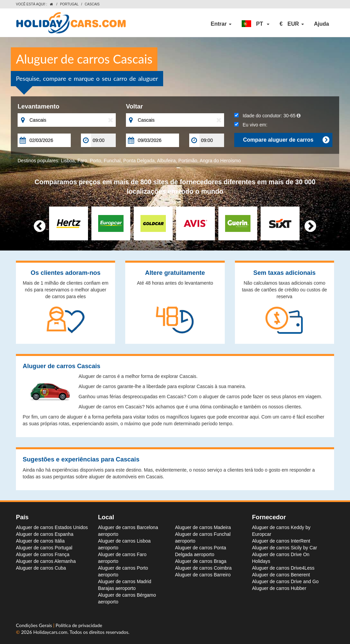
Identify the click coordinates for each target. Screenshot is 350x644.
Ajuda (322, 24)
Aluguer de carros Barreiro (203, 575)
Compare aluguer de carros (286, 140)
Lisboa (68, 161)
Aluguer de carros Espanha (45, 534)
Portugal (69, 4)
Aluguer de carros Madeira (203, 527)
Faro (82, 161)
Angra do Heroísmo (220, 161)
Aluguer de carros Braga (201, 561)
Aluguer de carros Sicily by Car (285, 548)
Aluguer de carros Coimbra (203, 568)
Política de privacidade (79, 625)
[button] (256, 24)
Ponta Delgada (139, 161)
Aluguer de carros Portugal (44, 548)
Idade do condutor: (267, 116)
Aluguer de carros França (43, 554)
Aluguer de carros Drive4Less (283, 568)
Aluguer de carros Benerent (281, 575)
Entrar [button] (221, 24)
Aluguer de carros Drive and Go (286, 581)
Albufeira (166, 161)
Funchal (112, 161)
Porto (95, 161)
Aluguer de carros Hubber (279, 588)
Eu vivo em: (251, 125)
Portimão (188, 161)
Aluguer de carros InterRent (281, 541)
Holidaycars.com (50, 632)
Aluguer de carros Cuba (41, 568)
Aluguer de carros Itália (40, 541)
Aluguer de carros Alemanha (46, 561)
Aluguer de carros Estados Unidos (52, 527)
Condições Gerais (35, 625)
